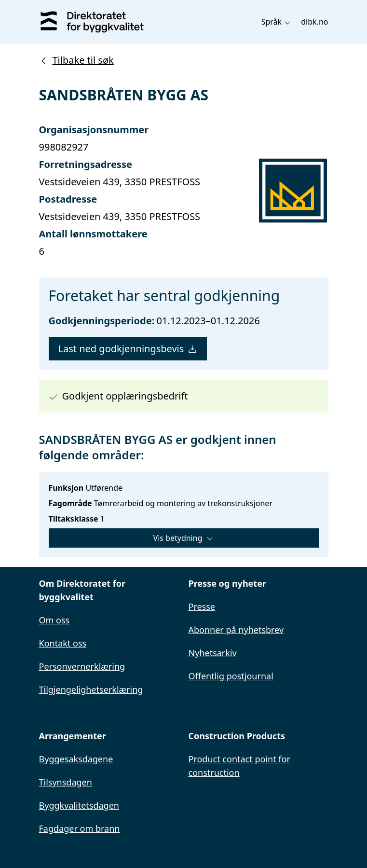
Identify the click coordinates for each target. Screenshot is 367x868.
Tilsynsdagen (66, 782)
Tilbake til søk (76, 60)
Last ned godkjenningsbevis (128, 349)
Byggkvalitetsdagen (79, 805)
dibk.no (314, 22)
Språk (277, 22)
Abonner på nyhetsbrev (236, 630)
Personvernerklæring (82, 666)
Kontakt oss (63, 643)
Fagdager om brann (80, 828)
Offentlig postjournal (231, 676)
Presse (202, 606)
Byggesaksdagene (76, 759)
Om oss (54, 620)
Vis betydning (184, 538)
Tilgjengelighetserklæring (91, 689)
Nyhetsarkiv (213, 653)
